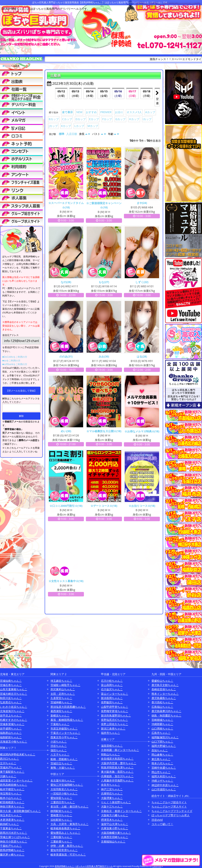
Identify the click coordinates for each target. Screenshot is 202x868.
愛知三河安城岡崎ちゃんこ (67, 785)
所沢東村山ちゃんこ (63, 689)
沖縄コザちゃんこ (162, 781)
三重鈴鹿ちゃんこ (61, 841)
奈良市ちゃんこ (111, 785)
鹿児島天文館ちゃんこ (165, 685)
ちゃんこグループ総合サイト (169, 802)
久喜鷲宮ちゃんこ (61, 698)
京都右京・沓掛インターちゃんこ (121, 811)
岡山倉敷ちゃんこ (162, 755)
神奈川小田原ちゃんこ (14, 841)
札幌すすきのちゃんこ (14, 720)
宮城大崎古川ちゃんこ (14, 694)
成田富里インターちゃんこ (16, 780)
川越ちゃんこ (8, 776)
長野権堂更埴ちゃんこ (115, 711)
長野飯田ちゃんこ (112, 702)
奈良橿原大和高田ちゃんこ (117, 759)
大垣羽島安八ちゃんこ (64, 789)
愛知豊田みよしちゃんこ (65, 833)
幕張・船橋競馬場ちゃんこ (67, 720)
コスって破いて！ (162, 824)
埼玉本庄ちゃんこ (11, 815)
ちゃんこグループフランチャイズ (172, 811)
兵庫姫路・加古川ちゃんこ (117, 776)
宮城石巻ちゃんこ (11, 685)
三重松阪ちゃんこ (61, 837)
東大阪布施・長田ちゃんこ (117, 772)
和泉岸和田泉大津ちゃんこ (117, 767)
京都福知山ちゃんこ (113, 841)
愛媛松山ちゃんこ (162, 681)
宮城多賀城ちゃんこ (12, 724)
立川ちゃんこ (8, 763)
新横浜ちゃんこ (60, 715)
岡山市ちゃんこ (161, 772)
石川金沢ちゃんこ (112, 689)
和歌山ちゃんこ (111, 754)
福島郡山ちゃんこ (11, 733)
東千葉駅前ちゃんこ (12, 772)
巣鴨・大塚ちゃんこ (63, 768)
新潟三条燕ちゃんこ (113, 729)
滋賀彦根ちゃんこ (112, 746)
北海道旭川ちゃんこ (12, 711)
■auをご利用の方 (11, 361)
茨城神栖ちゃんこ (61, 702)
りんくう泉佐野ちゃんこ (116, 802)
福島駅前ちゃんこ (11, 737)
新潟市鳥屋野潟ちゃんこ (116, 715)
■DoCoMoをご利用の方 (15, 357)
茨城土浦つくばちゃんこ (15, 837)
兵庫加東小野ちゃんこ (115, 828)
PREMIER (106, 112)
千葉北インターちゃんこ (65, 733)
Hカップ (134, 119)
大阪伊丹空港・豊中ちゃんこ (119, 763)
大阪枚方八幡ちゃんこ (115, 815)
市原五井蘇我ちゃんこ (64, 729)
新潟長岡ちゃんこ (112, 698)
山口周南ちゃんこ (162, 729)
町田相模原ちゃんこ (12, 802)
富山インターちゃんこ (115, 694)
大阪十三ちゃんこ (112, 806)
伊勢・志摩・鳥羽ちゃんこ (67, 846)
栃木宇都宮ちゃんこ (12, 789)
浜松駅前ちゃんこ (61, 820)
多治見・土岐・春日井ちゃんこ (70, 806)
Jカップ (53, 126)
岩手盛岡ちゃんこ (11, 729)
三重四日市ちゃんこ (63, 802)
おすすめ (91, 112)
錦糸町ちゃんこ (10, 824)
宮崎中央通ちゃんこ (164, 768)
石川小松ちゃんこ (112, 681)
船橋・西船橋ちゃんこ (64, 759)
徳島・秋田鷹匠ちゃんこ (166, 715)
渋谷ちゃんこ (59, 746)
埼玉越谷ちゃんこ (61, 681)
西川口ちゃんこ (10, 759)
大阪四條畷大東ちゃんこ (116, 833)
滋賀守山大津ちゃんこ (115, 824)
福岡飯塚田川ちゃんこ (165, 737)
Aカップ (150, 112)
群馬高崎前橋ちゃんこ (14, 785)
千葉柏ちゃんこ (60, 724)
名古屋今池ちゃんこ (63, 780)
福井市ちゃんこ (111, 733)
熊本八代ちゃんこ (162, 763)
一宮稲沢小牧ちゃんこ (64, 793)
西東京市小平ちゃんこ (64, 737)
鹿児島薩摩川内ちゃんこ (166, 711)
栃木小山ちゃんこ (11, 798)
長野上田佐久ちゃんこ (115, 724)
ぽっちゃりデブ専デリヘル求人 (171, 815)
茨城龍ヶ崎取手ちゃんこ (65, 685)
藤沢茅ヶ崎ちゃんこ (12, 854)
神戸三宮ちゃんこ (112, 789)
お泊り (119, 112)
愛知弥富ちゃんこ (61, 798)
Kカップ (66, 126)
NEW (79, 112)
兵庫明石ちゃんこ (112, 793)
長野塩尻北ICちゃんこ (114, 720)
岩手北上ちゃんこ (11, 715)
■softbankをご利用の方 (15, 364)
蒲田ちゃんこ (59, 750)
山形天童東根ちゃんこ (14, 689)
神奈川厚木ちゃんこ (12, 806)
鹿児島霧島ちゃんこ (164, 698)
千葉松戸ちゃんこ (11, 846)
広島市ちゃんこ (161, 733)
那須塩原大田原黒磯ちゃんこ (68, 707)
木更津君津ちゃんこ (12, 820)
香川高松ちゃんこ (162, 702)
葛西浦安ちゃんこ (61, 711)
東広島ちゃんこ (161, 759)
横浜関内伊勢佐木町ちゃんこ (18, 754)
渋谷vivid (157, 820)
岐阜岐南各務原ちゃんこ (65, 828)
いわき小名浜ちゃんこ (14, 707)
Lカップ (79, 126)
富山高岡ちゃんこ (112, 685)
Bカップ (54, 119)
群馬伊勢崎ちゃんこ (12, 850)
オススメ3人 (134, 112)
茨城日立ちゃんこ (61, 763)
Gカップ (120, 119)
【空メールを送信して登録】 (21, 391)
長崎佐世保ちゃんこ (164, 689)
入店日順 (72, 134)
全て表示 (67, 112)
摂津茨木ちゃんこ (112, 820)
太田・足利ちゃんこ (63, 694)
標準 (62, 134)
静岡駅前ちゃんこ (61, 811)
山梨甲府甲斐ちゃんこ (115, 707)
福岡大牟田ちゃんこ (164, 776)
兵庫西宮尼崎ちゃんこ (115, 837)
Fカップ (107, 119)
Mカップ (93, 126)
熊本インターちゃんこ (165, 694)
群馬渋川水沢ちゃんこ (14, 833)
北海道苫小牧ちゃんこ (14, 742)
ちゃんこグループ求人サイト (169, 806)
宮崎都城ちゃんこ (162, 720)
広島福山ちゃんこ (162, 707)
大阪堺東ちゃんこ (112, 798)
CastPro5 (157, 866)
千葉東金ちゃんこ (11, 828)
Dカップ (81, 119)
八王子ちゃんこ (60, 755)
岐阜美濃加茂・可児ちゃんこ (68, 854)
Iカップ (147, 119)
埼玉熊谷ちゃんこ (11, 793)
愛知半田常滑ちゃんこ (64, 850)
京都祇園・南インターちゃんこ (120, 750)
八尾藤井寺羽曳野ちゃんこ (117, 780)
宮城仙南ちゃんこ (11, 681)
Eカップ (94, 119)
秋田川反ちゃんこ (11, 698)
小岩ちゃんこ (59, 742)
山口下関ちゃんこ (162, 742)
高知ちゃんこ (160, 750)
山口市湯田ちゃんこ (164, 789)
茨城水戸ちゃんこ (11, 767)
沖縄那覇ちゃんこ (162, 724)
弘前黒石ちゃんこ (11, 702)
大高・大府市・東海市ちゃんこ (70, 824)
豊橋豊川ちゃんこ (61, 815)
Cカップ (67, 119)
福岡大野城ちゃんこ (164, 746)
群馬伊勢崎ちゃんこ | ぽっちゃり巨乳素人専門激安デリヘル (84, 866)
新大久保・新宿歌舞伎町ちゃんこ (20, 811)
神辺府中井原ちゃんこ (165, 785)
